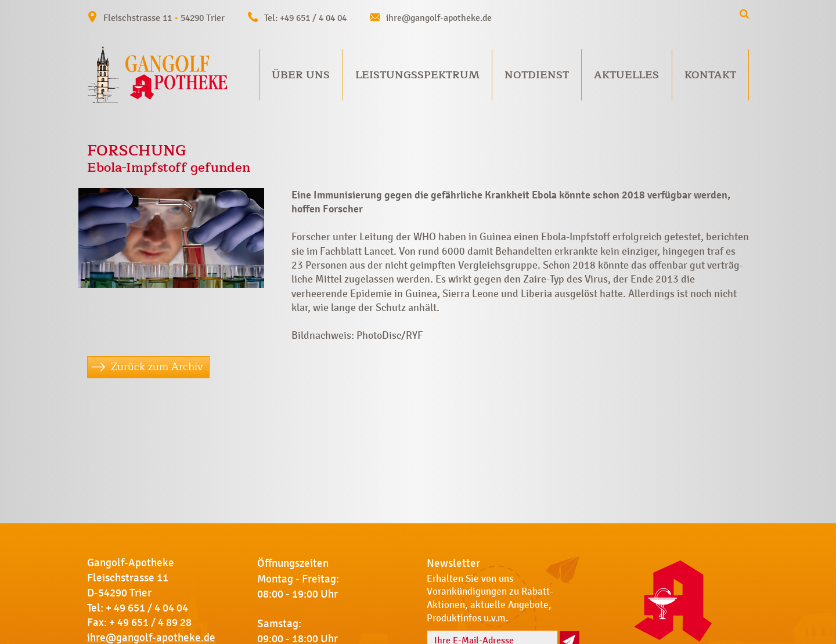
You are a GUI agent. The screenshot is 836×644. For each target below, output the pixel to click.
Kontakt (710, 75)
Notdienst (537, 75)
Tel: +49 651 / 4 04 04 (305, 18)
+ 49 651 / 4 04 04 (147, 608)
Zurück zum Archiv (157, 367)
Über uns (301, 75)
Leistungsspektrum (417, 75)
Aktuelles (626, 75)
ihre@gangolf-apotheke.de (439, 18)
